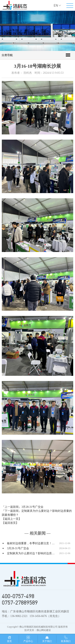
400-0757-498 (18, 596)
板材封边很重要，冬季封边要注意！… (31, 543)
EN (56, 5)
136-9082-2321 (19, 616)
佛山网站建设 (44, 630)
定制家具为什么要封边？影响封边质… (31, 553)
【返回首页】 (10, 523)
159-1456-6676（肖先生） (45, 616)
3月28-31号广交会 (32, 507)
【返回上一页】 (12, 519)
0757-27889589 (20, 603)
